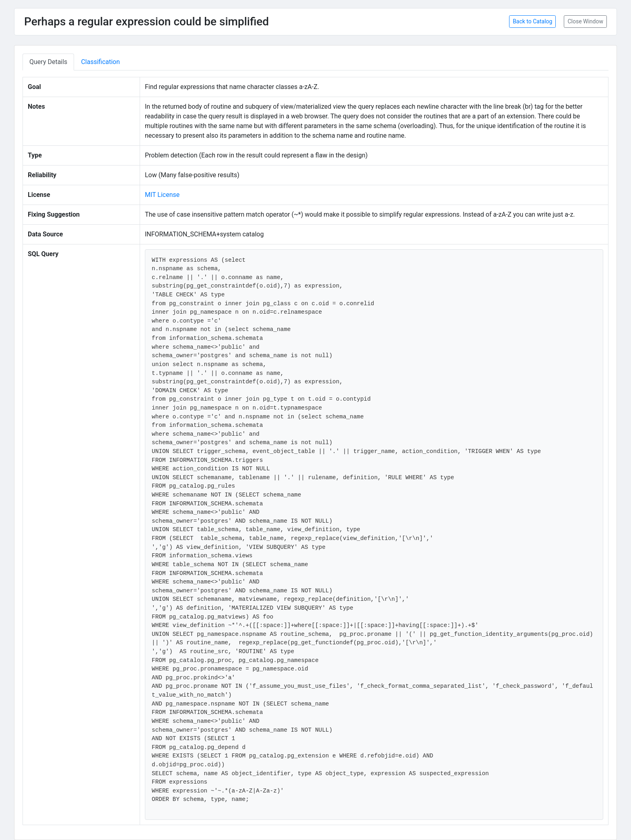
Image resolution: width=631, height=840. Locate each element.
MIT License (162, 195)
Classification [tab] (100, 62)
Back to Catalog (532, 21)
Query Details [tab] (48, 62)
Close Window (585, 21)
